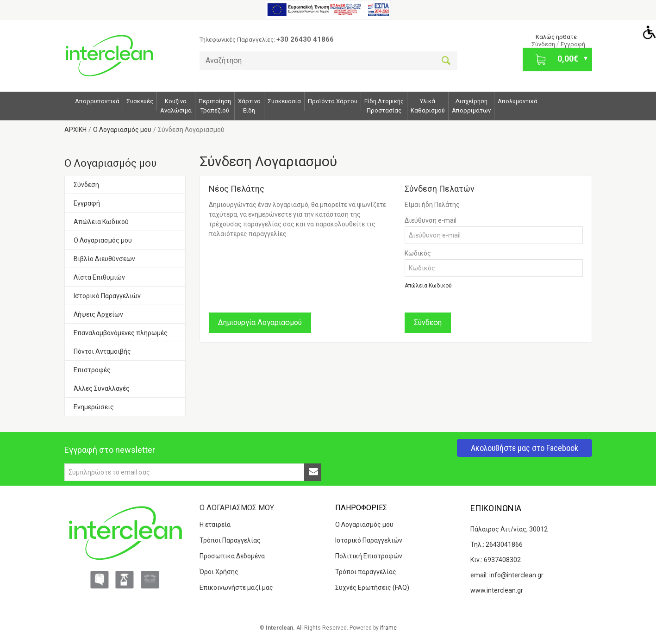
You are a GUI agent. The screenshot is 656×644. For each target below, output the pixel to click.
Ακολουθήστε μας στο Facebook (525, 448)
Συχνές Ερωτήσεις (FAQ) (372, 588)
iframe (388, 628)
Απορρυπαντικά (97, 101)
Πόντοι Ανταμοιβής (102, 351)
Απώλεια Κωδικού (101, 222)
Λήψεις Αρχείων (98, 314)
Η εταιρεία (215, 525)
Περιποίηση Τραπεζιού (215, 106)
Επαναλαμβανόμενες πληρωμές (121, 333)
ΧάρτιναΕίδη (249, 106)
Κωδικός (418, 253)
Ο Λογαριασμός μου (103, 240)
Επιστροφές (92, 370)
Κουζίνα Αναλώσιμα (176, 106)
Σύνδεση (544, 44)
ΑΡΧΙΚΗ (75, 130)
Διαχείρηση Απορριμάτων (471, 106)
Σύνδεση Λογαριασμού (191, 130)
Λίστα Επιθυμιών (99, 277)
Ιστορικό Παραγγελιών (107, 296)
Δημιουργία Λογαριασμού (260, 322)
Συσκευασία (284, 101)
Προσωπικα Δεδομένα (232, 556)
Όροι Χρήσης (219, 572)
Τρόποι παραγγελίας (366, 572)
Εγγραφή (573, 44)
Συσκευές (140, 101)
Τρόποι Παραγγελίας (230, 540)
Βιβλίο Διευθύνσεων (104, 259)
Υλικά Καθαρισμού (428, 106)
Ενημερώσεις (94, 407)
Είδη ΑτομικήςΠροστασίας (384, 106)
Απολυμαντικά (518, 101)
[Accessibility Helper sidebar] (647, 32)
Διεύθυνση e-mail (431, 220)
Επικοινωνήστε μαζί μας (236, 588)
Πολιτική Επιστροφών (369, 556)
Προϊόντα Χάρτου (333, 101)
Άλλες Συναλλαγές (102, 388)
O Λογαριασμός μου (122, 130)
